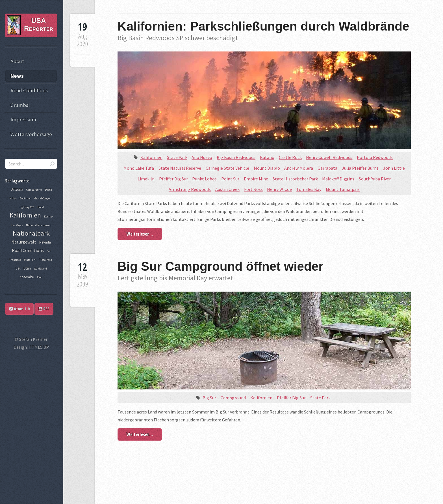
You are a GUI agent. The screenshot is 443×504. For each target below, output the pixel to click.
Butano (267, 157)
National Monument (38, 225)
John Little (394, 168)
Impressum (23, 119)
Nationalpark (31, 233)
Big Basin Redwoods (236, 157)
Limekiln (146, 179)
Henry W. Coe (279, 189)
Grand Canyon (43, 198)
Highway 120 (26, 207)
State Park (177, 157)
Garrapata (327, 168)
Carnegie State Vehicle (227, 168)
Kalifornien (151, 157)
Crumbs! (20, 105)
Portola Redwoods (375, 157)
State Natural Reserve (180, 168)
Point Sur (230, 179)
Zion (40, 277)
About (17, 61)
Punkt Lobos (204, 179)
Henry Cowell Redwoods (329, 157)
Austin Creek (227, 189)
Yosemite (27, 277)
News (17, 76)
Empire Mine (256, 179)
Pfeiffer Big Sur (173, 179)
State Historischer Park (295, 179)
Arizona (17, 189)
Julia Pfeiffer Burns (360, 168)
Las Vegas (17, 225)
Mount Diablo (267, 168)
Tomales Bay (309, 189)
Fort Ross (253, 189)
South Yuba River (375, 179)
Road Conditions (29, 90)
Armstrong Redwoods (190, 189)
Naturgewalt (24, 242)
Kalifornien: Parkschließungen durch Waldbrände (263, 26)
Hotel (41, 207)
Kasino (48, 217)
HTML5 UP (39, 347)
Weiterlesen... (140, 234)
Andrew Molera (299, 168)
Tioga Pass (46, 260)
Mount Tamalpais (343, 189)
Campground (233, 398)
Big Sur (209, 398)
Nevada (45, 242)
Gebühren (26, 198)
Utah (27, 268)
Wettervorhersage (31, 134)
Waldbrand (40, 269)
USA (18, 269)
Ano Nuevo (202, 157)
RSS (44, 309)
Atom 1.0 (19, 309)
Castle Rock (290, 157)
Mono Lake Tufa (139, 168)
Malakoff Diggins (338, 179)
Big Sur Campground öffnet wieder (220, 266)
